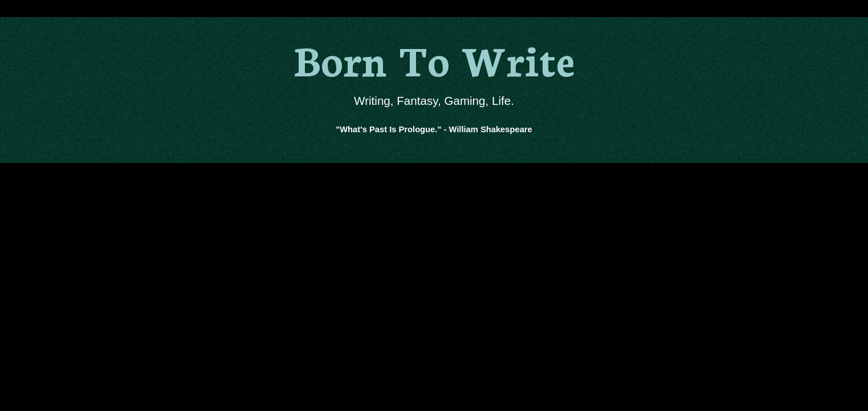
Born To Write (434, 58)
